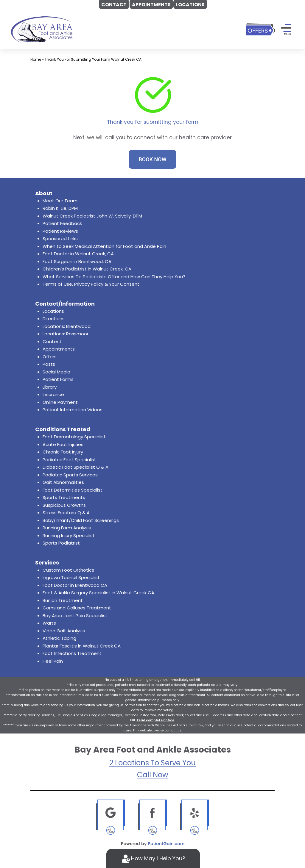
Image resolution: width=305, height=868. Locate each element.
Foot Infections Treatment (72, 653)
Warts (49, 623)
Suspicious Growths (64, 505)
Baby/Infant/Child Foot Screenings (81, 520)
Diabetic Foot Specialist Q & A (76, 467)
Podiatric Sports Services (70, 475)
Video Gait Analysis (64, 631)
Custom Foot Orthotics (68, 570)
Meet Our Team (60, 201)
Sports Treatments (64, 497)
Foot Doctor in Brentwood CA (75, 585)
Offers (50, 357)
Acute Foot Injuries (63, 444)
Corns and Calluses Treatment (77, 608)
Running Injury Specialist (69, 535)
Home (36, 59)
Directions (54, 319)
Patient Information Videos (73, 410)
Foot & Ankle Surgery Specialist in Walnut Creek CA (98, 593)
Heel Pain (53, 661)
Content (52, 341)
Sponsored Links (60, 238)
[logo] (42, 29)
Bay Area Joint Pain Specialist (75, 616)
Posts (49, 364)
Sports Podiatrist (61, 543)
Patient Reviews (60, 231)
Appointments (59, 349)
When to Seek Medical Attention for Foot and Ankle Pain (104, 246)
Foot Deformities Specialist (73, 490)
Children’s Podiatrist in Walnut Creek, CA (87, 269)
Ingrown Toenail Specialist (71, 577)
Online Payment (60, 402)
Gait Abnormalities (63, 482)
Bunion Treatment (63, 600)
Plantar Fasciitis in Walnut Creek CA (82, 646)
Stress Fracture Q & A (66, 513)
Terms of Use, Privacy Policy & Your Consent (91, 284)
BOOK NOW (152, 159)
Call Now (153, 775)
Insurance (53, 394)
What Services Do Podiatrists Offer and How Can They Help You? (114, 277)
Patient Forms (58, 379)
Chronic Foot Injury (63, 452)
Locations (53, 311)
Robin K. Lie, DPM (60, 208)
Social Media (56, 372)
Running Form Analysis (67, 528)
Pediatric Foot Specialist (69, 460)
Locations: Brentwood (67, 326)
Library (50, 387)
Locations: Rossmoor (66, 334)
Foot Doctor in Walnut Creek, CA (78, 254)
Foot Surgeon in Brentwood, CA (77, 261)
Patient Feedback (62, 223)
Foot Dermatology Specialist (74, 437)
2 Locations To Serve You (152, 763)
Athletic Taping (59, 638)
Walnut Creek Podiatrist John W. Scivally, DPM (92, 216)
